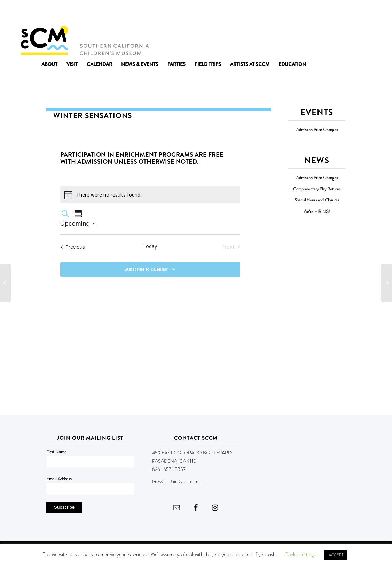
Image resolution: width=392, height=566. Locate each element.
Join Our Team (184, 481)
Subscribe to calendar (146, 269)
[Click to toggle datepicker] (78, 224)
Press (157, 481)
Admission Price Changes (317, 130)
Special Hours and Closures (317, 200)
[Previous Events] (73, 247)
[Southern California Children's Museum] (84, 40)
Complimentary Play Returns (317, 189)
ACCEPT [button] (336, 555)
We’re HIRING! (317, 212)
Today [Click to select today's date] (150, 246)
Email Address (59, 479)
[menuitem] (49, 64)
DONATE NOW (356, 13)
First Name (56, 452)
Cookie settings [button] (300, 554)
